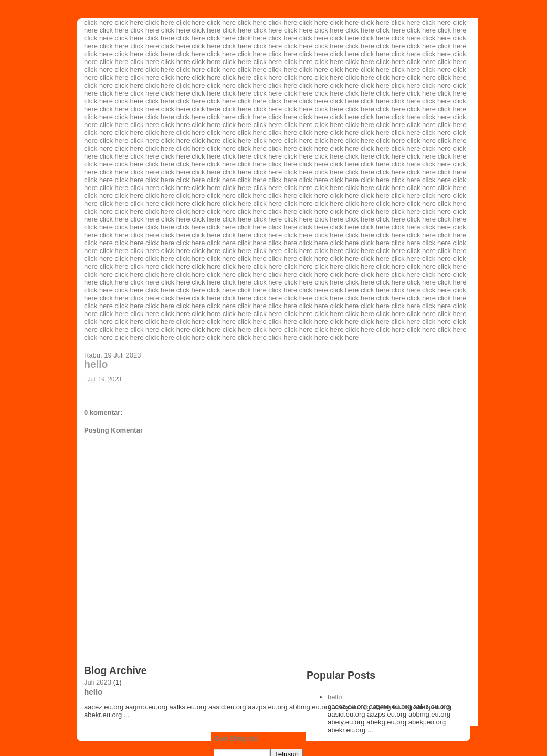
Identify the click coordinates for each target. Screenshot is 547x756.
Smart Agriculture (38, 7)
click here (98, 22)
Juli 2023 (98, 682)
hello (96, 364)
